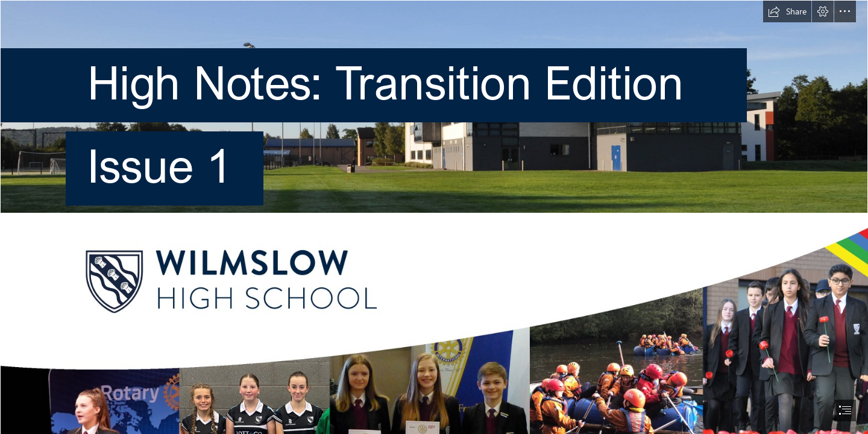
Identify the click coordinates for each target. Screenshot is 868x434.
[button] (787, 11)
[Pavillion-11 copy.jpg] (434, 112)
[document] (434, 217)
